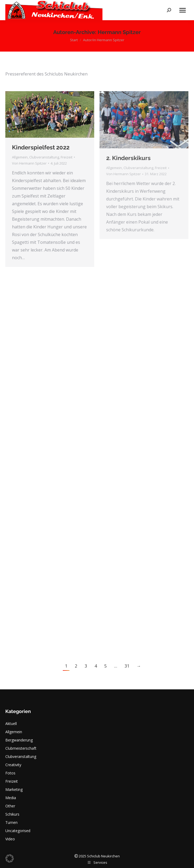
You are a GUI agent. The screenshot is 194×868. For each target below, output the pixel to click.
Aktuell (11, 724)
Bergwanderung (19, 740)
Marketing (14, 789)
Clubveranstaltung (44, 157)
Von (29, 163)
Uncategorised (18, 831)
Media (11, 798)
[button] (10, 858)
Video (10, 839)
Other (10, 806)
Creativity (13, 765)
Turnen (11, 822)
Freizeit (67, 157)
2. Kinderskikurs (128, 158)
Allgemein (20, 157)
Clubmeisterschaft (21, 748)
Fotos (10, 773)
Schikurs (12, 814)
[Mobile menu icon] (183, 10)
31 (127, 666)
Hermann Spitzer (119, 32)
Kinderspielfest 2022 (41, 147)
